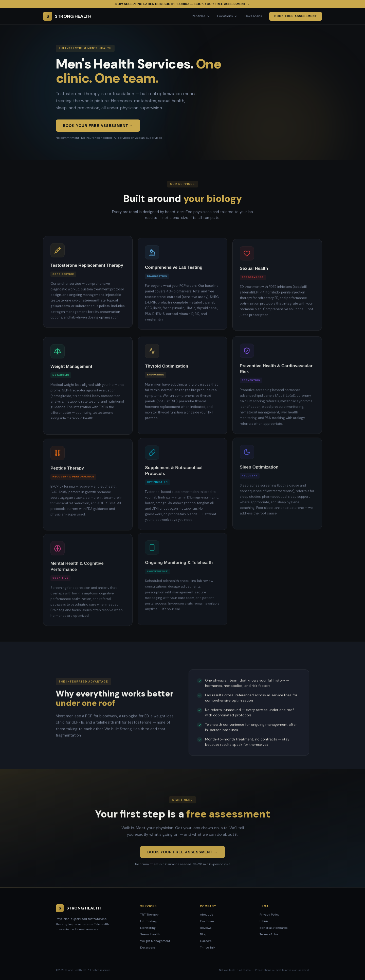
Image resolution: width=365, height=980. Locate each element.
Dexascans (253, 16)
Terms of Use (269, 934)
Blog (203, 934)
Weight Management (155, 941)
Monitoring (148, 928)
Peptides (201, 16)
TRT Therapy (149, 915)
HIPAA (264, 921)
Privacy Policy (270, 915)
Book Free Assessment (296, 16)
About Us (207, 915)
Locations (227, 16)
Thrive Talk (208, 948)
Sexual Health (150, 934)
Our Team (207, 921)
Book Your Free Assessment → (98, 126)
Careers (206, 941)
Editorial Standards (274, 928)
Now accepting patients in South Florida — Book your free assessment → (182, 4)
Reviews (206, 928)
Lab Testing (148, 921)
